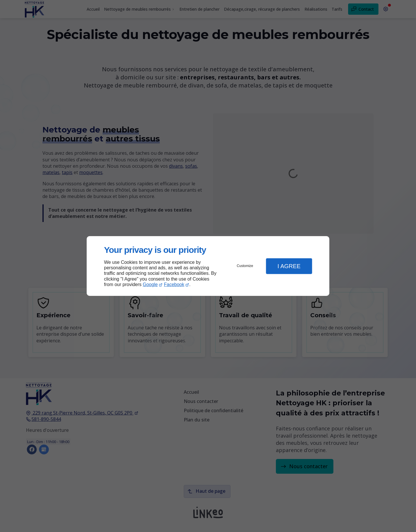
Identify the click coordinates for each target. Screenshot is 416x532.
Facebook (174, 284)
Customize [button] (245, 266)
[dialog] (208, 266)
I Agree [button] (289, 266)
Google (150, 284)
